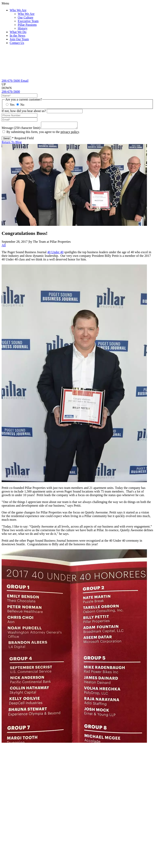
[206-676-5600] (11, 81)
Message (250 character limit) (21, 129)
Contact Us (17, 43)
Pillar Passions (27, 25)
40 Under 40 (55, 253)
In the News (17, 36)
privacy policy (70, 133)
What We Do (18, 32)
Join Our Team (19, 39)
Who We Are (18, 10)
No (20, 105)
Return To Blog (12, 143)
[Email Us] (25, 81)
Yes (10, 105)
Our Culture (26, 17)
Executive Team (28, 21)
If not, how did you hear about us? (24, 111)
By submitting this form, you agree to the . (43, 133)
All (4, 246)
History (23, 28)
